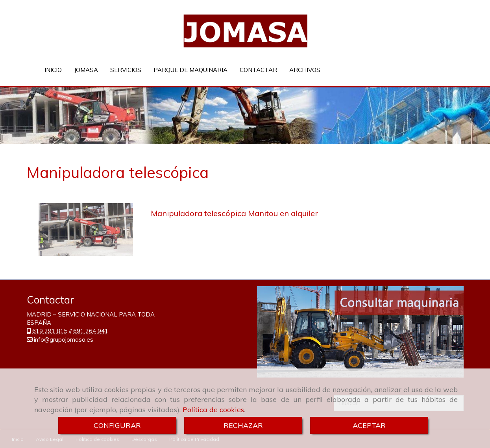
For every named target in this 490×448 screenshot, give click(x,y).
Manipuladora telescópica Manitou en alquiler (234, 213)
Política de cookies (213, 410)
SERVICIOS (126, 70)
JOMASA (86, 70)
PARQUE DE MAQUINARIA (190, 70)
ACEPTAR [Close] (369, 425)
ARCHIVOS (305, 70)
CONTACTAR (258, 70)
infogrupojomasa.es (64, 339)
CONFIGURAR (117, 425)
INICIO (53, 70)
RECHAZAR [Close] (243, 425)
